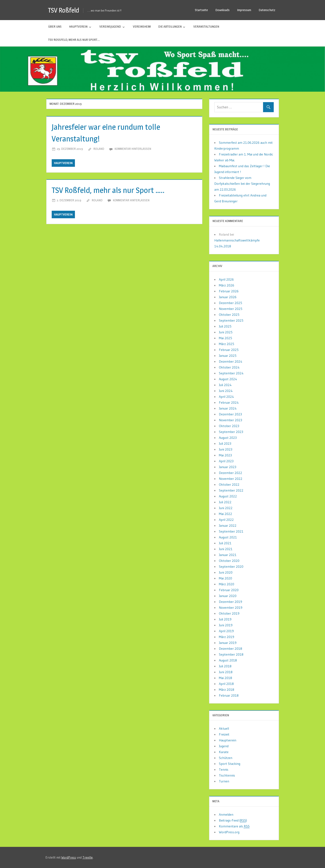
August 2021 (228, 537)
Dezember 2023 (230, 414)
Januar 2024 (228, 408)
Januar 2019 (228, 643)
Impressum (244, 10)
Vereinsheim (142, 26)
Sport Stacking (230, 764)
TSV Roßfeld (64, 10)
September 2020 (231, 566)
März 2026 (227, 285)
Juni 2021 (226, 549)
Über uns (55, 26)
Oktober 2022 (229, 484)
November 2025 (231, 309)
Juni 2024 (226, 391)
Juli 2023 (225, 443)
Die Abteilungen (170, 26)
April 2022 (226, 520)
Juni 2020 (226, 572)
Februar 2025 (229, 350)
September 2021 (231, 531)
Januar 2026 (228, 297)
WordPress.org (229, 832)
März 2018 (227, 690)
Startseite (201, 10)
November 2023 (231, 420)
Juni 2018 (226, 672)
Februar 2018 (229, 695)
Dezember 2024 (231, 361)
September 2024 (231, 373)
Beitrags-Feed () (233, 820)
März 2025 (227, 344)
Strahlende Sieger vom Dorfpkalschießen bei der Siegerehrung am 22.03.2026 (242, 184)
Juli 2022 (225, 502)
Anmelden (226, 814)
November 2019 (231, 607)
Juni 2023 (226, 449)
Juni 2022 (226, 508)
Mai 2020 (225, 578)
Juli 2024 (225, 385)
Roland (99, 149)
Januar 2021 (228, 555)
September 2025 (231, 320)
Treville (88, 857)
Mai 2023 (225, 455)
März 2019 (227, 637)
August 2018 (228, 660)
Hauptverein (78, 26)
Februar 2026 (229, 291)
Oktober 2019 (229, 613)
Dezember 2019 (231, 602)
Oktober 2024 (229, 367)
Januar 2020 (228, 596)
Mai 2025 (225, 338)
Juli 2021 (225, 543)
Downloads (222, 10)
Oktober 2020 (229, 561)
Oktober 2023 (229, 426)
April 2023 (226, 461)
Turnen (224, 781)
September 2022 (231, 490)
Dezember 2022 (231, 473)
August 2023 (228, 438)
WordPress (69, 857)
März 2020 (227, 584)
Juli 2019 (225, 619)
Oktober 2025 (229, 315)
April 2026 (226, 279)
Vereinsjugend (110, 26)
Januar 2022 (228, 525)
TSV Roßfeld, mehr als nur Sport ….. (112, 190)
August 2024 (228, 379)
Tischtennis (227, 775)
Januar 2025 (228, 356)
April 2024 (226, 397)
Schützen (226, 758)
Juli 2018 (225, 666)
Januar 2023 (228, 467)
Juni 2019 (226, 625)
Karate (224, 752)
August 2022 (228, 496)
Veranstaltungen (206, 26)
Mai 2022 (225, 514)
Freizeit (224, 734)
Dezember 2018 (231, 648)
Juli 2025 (225, 326)
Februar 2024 (229, 402)
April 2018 (226, 684)
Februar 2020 (229, 590)
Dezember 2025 (231, 303)
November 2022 (231, 479)
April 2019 (226, 631)
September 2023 (231, 432)
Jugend (224, 746)
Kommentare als (234, 826)
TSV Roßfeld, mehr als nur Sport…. (74, 40)
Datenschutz (267, 10)
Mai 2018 (225, 678)
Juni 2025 (226, 332)
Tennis (224, 769)
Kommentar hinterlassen (133, 149)
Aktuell (224, 728)
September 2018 (231, 654)
